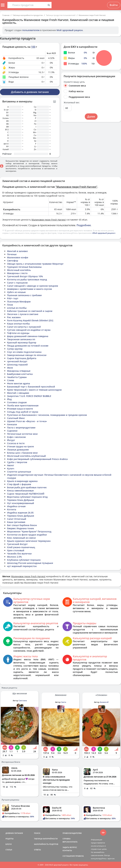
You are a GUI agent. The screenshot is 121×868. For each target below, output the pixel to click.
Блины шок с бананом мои (22, 453)
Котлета (12, 509)
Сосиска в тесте (16, 443)
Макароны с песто (17, 273)
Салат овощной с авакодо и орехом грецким (33, 286)
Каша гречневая (16, 522)
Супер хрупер (15, 349)
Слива (11, 380)
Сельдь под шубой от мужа (23, 412)
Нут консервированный (21, 503)
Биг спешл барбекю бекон (22, 525)
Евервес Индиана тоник (21, 528)
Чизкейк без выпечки (19, 554)
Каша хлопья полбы (18, 324)
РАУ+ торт (13, 298)
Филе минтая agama (19, 383)
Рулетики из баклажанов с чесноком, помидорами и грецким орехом (47, 415)
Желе (10, 368)
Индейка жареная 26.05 (20, 513)
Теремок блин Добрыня (21, 500)
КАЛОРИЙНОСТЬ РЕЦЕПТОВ (46, 844)
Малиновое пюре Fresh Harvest (92, 15)
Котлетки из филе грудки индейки (27, 535)
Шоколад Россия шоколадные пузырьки (30, 563)
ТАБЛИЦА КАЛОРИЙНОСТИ (46, 839)
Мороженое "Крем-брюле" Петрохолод (29, 531)
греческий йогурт (17, 361)
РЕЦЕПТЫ (10, 839)
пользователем (31, 30)
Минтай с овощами (18, 393)
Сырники (12, 431)
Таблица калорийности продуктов (28, 15)
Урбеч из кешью (16, 292)
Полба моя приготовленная (23, 405)
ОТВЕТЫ (37, 850)
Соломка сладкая (17, 402)
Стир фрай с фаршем (19, 484)
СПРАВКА (66, 839)
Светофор (13, 261)
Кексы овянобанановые (20, 491)
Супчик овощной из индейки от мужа (29, 330)
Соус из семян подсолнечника (24, 352)
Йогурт (11, 440)
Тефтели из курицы (18, 333)
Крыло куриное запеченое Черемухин (29, 541)
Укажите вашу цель (74, 82)
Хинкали (12, 424)
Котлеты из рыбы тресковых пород (27, 279)
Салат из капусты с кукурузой (24, 327)
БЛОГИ (9, 844)
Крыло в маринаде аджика (22, 481)
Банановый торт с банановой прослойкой (31, 387)
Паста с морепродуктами (21, 428)
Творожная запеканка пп (21, 339)
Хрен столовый (16, 550)
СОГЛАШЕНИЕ (69, 856)
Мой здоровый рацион (70, 30)
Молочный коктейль (19, 270)
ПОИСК (37, 833)
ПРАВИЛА (79, 856)
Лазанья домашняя (18, 450)
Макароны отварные (19, 371)
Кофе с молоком (16, 437)
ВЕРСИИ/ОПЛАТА (70, 842)
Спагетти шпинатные (19, 472)
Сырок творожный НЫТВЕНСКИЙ (26, 494)
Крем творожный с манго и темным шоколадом (34, 390)
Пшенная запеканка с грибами (24, 295)
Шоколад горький (17, 365)
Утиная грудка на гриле (20, 446)
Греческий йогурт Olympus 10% (25, 276)
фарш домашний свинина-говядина (28, 336)
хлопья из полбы (17, 308)
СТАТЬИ (9, 850)
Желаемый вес (72, 103)
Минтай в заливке (17, 251)
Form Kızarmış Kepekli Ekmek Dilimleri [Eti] (30, 320)
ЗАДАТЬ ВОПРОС (70, 847)
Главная (6, 15)
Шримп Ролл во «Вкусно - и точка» (27, 421)
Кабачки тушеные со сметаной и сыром (30, 311)
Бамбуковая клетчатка (20, 374)
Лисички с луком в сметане (23, 314)
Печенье (12, 254)
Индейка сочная (16, 506)
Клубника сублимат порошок (24, 560)
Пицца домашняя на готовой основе (28, 346)
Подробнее (84, 225)
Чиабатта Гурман (17, 377)
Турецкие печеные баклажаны (24, 267)
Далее (91, 117)
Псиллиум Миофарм (19, 302)
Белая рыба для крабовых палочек (27, 487)
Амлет (11, 465)
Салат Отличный (17, 519)
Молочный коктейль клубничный (26, 456)
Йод (9, 399)
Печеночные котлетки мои (22, 434)
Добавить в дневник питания (30, 92)
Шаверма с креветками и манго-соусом (29, 289)
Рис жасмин (14, 317)
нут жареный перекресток (22, 566)
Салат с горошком (17, 283)
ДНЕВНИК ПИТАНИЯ (14, 833)
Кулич (11, 468)
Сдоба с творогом (17, 462)
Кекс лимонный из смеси (21, 538)
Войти (114, 5)
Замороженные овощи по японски (27, 355)
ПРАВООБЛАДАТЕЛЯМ (72, 833)
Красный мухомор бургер (22, 342)
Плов (10, 305)
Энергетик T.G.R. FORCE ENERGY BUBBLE (29, 396)
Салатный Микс (16, 418)
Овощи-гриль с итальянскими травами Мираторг (35, 264)
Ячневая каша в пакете (20, 409)
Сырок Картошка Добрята (22, 358)
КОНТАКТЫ (67, 850)
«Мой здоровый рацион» (104, 233)
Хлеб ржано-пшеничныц (21, 547)
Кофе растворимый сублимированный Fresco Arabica (37, 459)
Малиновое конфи (18, 257)
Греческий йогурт (17, 544)
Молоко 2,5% (14, 557)
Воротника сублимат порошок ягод (27, 497)
